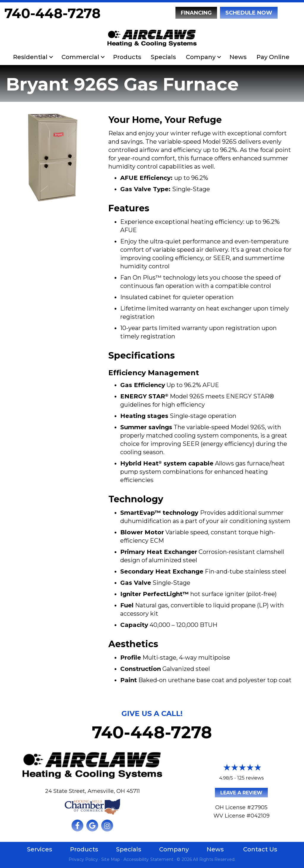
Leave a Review (241, 793)
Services (40, 849)
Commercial (80, 57)
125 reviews (250, 778)
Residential (30, 57)
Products (127, 57)
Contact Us (260, 849)
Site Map (111, 859)
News (238, 57)
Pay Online (273, 57)
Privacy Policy (83, 859)
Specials (163, 57)
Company (201, 57)
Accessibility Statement (148, 859)
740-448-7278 (53, 13)
